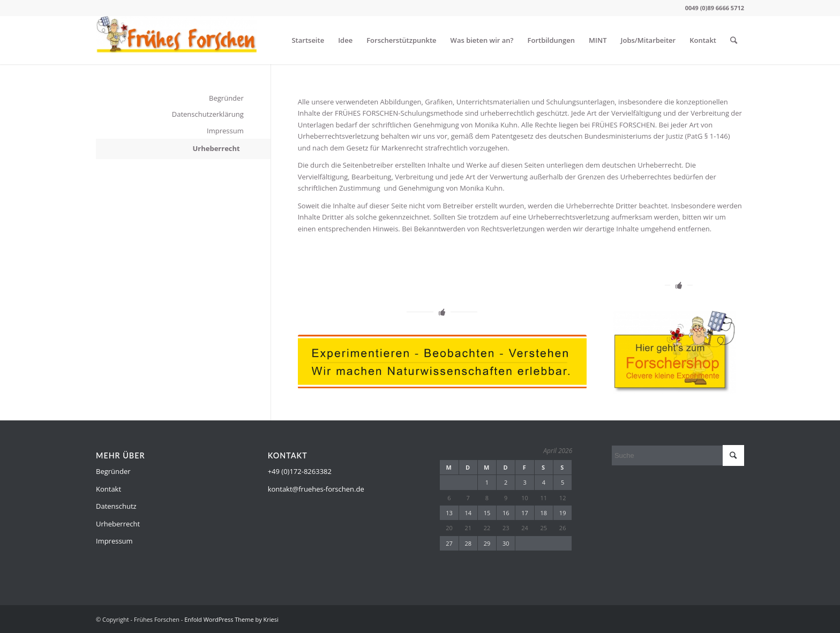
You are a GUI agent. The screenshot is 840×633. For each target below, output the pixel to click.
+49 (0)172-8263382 (300, 471)
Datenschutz (116, 506)
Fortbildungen (552, 40)
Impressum (225, 131)
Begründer (226, 98)
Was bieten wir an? (482, 40)
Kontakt (703, 40)
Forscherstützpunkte (401, 40)
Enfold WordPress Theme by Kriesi (231, 619)
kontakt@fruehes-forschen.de (316, 489)
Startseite (308, 40)
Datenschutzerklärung (208, 114)
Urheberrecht (216, 148)
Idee (345, 40)
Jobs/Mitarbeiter (648, 40)
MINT (598, 40)
